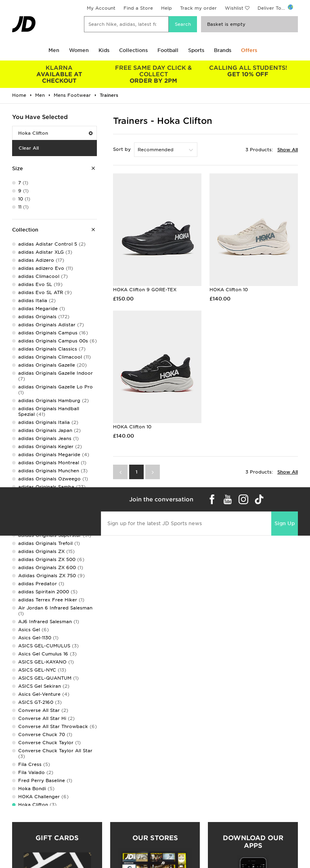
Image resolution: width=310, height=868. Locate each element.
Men (54, 50)
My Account (101, 8)
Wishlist (234, 8)
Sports (196, 50)
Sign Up (285, 523)
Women (79, 50)
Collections (133, 50)
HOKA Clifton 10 (229, 290)
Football (168, 50)
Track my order (198, 8)
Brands (223, 50)
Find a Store (138, 8)
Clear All (29, 148)
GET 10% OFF (248, 71)
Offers (249, 50)
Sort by (122, 149)
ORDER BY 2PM (154, 74)
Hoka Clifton (55, 133)
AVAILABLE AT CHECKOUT (59, 74)
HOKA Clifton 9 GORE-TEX (145, 290)
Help (167, 8)
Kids (104, 50)
